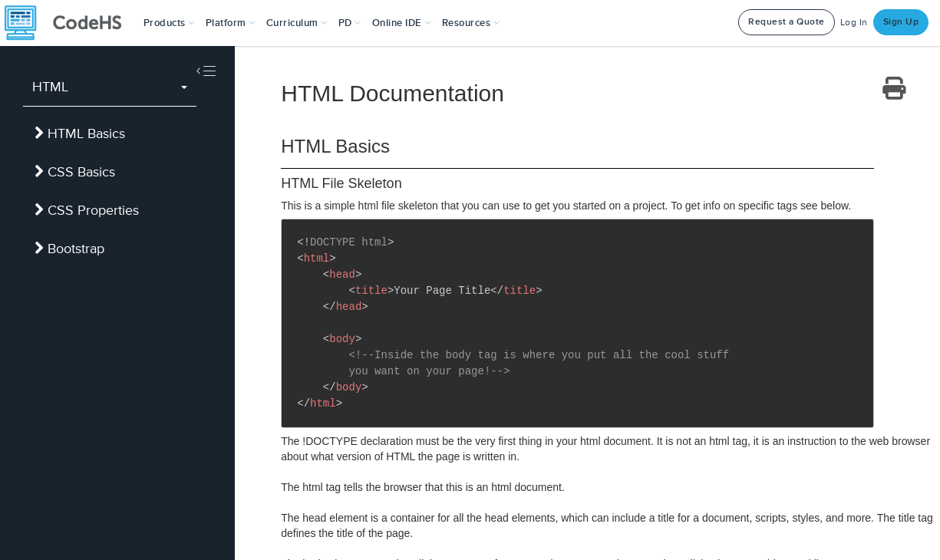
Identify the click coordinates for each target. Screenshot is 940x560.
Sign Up (901, 22)
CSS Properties (87, 210)
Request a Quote (787, 22)
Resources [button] (471, 23)
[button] (169, 23)
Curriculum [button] (297, 23)
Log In (854, 23)
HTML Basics (80, 133)
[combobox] (110, 87)
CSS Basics (75, 172)
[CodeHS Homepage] (69, 23)
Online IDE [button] (402, 23)
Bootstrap (69, 249)
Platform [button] (231, 23)
